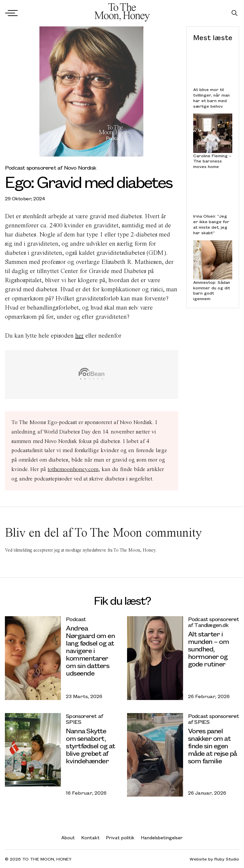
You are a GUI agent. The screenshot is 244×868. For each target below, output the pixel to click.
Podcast (76, 619)
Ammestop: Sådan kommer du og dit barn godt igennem (212, 290)
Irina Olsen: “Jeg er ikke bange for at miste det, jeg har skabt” (211, 224)
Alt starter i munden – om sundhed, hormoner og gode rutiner (208, 649)
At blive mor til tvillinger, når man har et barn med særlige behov (211, 98)
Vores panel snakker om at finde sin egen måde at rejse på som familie (212, 746)
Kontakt (91, 838)
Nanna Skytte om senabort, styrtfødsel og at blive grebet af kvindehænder (90, 746)
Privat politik (120, 838)
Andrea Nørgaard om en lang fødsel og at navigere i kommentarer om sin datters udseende (90, 650)
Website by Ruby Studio (214, 859)
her (79, 335)
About (68, 838)
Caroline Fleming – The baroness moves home (212, 161)
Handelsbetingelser (162, 838)
